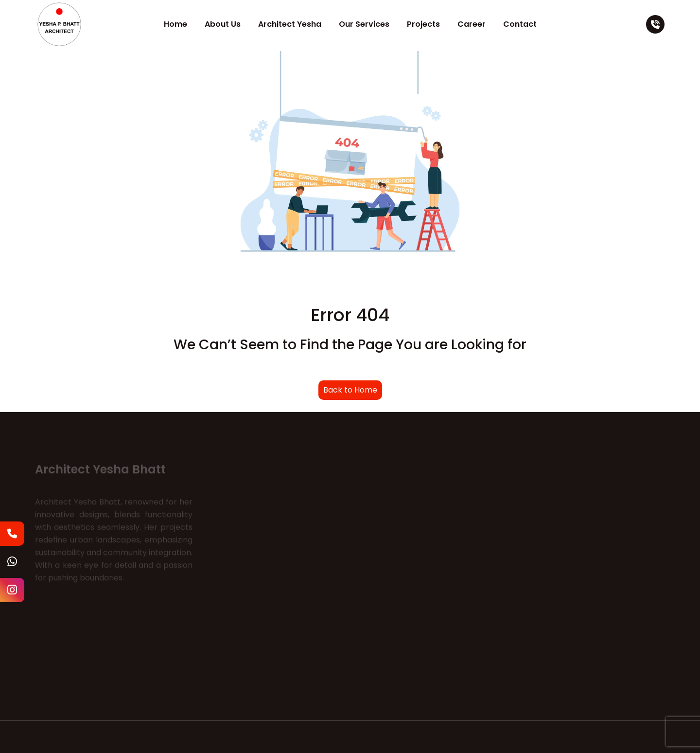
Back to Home (350, 390)
